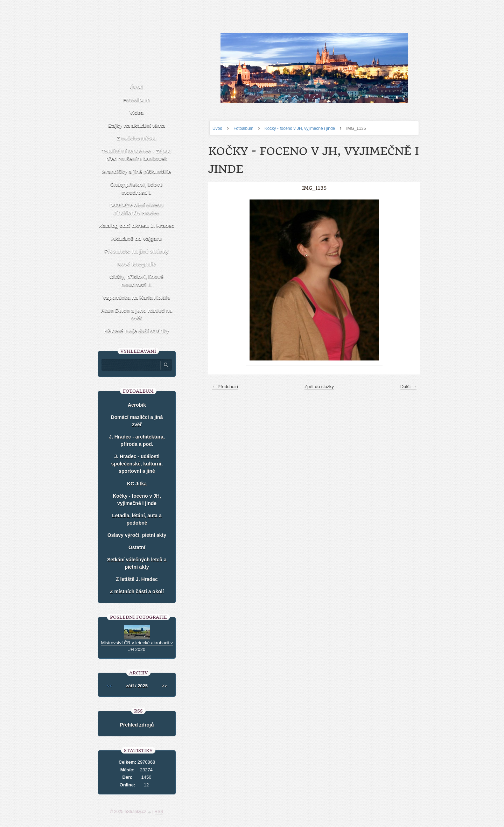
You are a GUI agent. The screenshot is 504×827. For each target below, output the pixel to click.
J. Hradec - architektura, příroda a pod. (137, 440)
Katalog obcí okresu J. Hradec (136, 226)
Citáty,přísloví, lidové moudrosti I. (136, 188)
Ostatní (137, 547)
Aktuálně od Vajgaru (136, 239)
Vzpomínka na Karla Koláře (136, 297)
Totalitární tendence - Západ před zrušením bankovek (137, 155)
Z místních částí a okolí (137, 591)
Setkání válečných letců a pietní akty (137, 563)
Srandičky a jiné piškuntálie (137, 172)
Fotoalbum (243, 128)
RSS (159, 812)
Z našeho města (136, 138)
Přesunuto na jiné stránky (136, 251)
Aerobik (137, 405)
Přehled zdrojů (137, 725)
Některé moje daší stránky (136, 331)
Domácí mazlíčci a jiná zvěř (137, 421)
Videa (136, 113)
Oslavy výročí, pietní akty (137, 535)
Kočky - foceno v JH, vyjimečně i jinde (300, 128)
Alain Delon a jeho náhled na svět (136, 314)
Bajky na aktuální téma (136, 125)
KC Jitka (137, 484)
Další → (408, 387)
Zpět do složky (319, 387)
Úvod (217, 128)
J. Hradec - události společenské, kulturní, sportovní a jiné (137, 464)
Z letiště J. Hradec (137, 579)
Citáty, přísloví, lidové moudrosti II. (136, 281)
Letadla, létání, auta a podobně (137, 519)
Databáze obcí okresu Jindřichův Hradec (136, 209)
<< (109, 686)
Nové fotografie (136, 264)
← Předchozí (225, 387)
